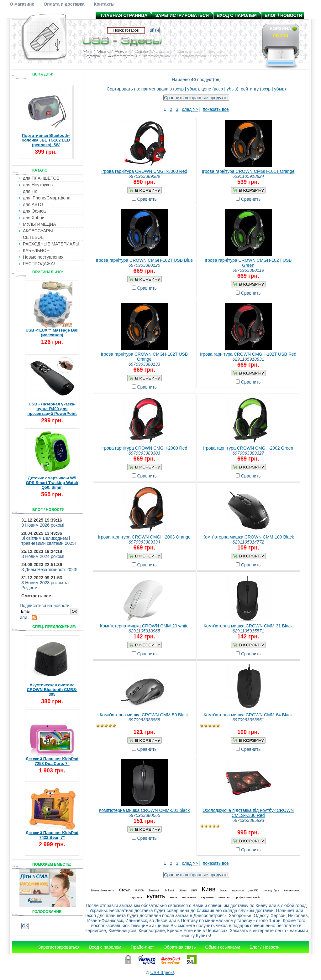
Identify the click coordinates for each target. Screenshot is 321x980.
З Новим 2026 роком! (43, 525)
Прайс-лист (142, 947)
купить (156, 896)
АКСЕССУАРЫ (38, 231)
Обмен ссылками (223, 947)
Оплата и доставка (64, 4)
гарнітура (238, 890)
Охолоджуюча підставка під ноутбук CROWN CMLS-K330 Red (248, 813)
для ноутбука (271, 890)
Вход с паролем (237, 15)
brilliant (170, 890)
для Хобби (34, 218)
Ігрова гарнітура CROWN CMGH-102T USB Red (248, 354)
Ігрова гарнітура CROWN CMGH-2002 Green (248, 448)
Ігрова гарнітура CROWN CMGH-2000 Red (144, 448)
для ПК (30, 191)
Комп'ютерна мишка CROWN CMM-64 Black (248, 715)
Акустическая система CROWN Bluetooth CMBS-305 (52, 690)
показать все (216, 109)
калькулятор (292, 890)
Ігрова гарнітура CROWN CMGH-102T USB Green (248, 263)
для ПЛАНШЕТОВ (41, 178)
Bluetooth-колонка (103, 890)
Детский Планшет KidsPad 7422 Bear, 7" (52, 835)
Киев (208, 889)
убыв (192, 89)
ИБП (194, 890)
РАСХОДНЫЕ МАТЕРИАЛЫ (51, 244)
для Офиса (34, 211)
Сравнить (147, 199)
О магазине (22, 4)
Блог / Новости (283, 15)
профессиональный (247, 897)
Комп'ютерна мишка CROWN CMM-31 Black (248, 626)
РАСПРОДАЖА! (39, 264)
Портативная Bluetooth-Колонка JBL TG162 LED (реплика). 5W (46, 140)
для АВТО (33, 204)
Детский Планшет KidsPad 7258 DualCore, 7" (52, 761)
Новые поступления (43, 257)
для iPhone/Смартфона (47, 198)
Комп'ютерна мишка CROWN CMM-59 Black (144, 715)
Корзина (281, 28)
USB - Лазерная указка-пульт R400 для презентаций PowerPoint (52, 409)
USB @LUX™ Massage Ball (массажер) (52, 333)
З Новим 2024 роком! (43, 556)
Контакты (104, 4)
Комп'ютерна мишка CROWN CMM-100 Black (248, 537)
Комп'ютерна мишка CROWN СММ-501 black (144, 810)
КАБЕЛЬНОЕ (36, 250)
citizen (183, 890)
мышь (174, 897)
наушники (207, 897)
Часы (224, 890)
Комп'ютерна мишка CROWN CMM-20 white (144, 626)
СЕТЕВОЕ (33, 237)
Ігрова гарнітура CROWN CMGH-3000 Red (144, 171)
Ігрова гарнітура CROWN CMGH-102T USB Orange (144, 357)
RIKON (140, 890)
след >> (190, 109)
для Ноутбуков (38, 185)
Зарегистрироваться (182, 15)
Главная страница (124, 15)
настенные (189, 897)
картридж (136, 897)
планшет (224, 897)
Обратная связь (179, 947)
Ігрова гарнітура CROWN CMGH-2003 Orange (144, 537)
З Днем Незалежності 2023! (49, 570)
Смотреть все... (38, 596)
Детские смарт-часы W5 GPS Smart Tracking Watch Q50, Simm (52, 483)
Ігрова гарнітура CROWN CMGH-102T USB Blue (144, 260)
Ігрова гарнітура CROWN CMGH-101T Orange (248, 171)
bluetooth (155, 890)
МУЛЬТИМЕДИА (39, 224)
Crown (125, 890)
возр (179, 89)
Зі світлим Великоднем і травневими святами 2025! (49, 541)
